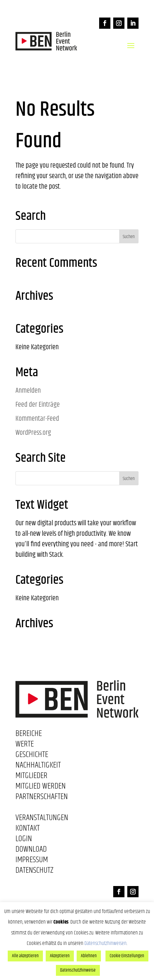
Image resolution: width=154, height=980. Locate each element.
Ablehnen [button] (89, 956)
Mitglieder (31, 777)
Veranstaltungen (42, 819)
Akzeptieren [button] (60, 956)
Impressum (32, 861)
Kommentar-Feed (37, 419)
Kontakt (28, 830)
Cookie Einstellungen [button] (127, 956)
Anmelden (28, 391)
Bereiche (29, 735)
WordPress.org (33, 433)
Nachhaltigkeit (38, 766)
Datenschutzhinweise (78, 970)
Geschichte (32, 756)
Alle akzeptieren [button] (25, 956)
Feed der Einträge (38, 405)
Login (24, 840)
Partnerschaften (42, 798)
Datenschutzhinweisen (105, 943)
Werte (25, 745)
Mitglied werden (41, 788)
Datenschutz (34, 872)
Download (31, 851)
